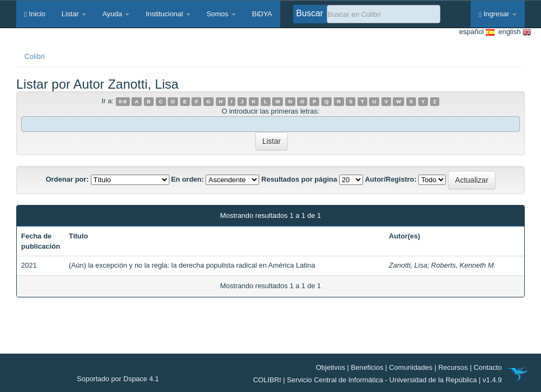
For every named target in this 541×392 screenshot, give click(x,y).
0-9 (123, 101)
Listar (74, 14)
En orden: (187, 179)
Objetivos (331, 367)
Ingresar (498, 14)
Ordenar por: (67, 179)
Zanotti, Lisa (408, 265)
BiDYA (262, 14)
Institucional (168, 14)
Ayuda (116, 14)
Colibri (35, 57)
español (477, 32)
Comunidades (411, 367)
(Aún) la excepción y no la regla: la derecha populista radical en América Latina (192, 265)
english (513, 32)
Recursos (453, 367)
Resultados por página (299, 179)
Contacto (487, 367)
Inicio (35, 14)
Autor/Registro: (390, 179)
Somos (221, 14)
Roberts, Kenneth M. (463, 265)
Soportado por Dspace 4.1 (118, 379)
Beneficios (367, 367)
